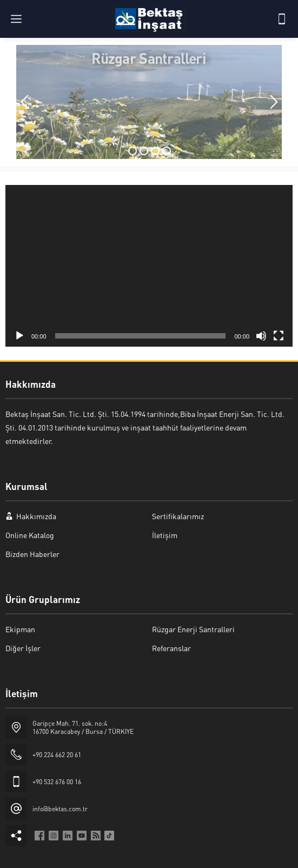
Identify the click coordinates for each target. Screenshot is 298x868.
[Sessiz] (261, 336)
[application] (149, 266)
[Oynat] (19, 336)
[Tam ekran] (279, 336)
